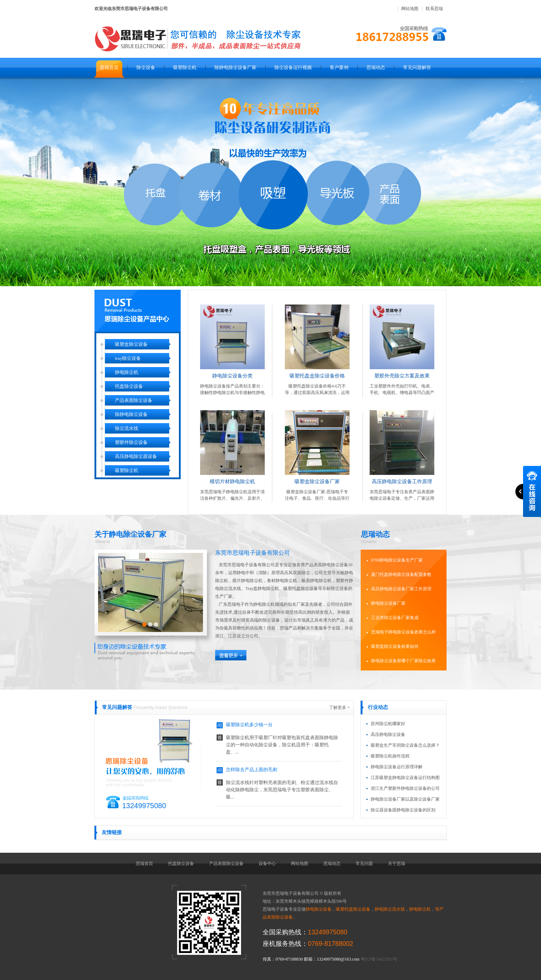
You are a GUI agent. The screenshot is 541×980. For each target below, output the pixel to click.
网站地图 (410, 9)
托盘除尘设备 (129, 386)
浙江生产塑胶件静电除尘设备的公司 (405, 788)
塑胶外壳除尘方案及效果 (402, 376)
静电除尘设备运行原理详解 (397, 767)
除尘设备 (146, 67)
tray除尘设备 (128, 358)
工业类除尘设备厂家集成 (395, 618)
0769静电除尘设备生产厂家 (397, 560)
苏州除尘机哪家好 (388, 724)
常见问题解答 (417, 67)
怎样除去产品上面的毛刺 (252, 771)
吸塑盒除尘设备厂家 (317, 482)
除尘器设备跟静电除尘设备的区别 (403, 810)
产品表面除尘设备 (134, 400)
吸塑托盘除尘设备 (353, 909)
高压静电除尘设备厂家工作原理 (401, 589)
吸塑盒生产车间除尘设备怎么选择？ (405, 745)
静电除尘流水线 (390, 909)
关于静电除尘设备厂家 (130, 534)
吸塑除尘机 (185, 67)
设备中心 (267, 864)
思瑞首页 (109, 67)
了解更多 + (339, 707)
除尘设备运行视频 (293, 67)
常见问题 (364, 864)
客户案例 (339, 67)
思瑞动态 (376, 67)
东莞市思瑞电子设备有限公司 (253, 553)
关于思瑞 (397, 864)
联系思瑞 (434, 9)
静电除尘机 (127, 372)
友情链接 (112, 832)
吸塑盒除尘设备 (131, 344)
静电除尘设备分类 (232, 376)
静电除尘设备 (319, 909)
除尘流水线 (127, 428)
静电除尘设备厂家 (388, 603)
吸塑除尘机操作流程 (390, 756)
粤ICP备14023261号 (379, 959)
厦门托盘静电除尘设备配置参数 (401, 574)
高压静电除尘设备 (388, 734)
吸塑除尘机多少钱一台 (249, 726)
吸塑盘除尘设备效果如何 (395, 646)
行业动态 (378, 707)
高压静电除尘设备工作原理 (402, 482)
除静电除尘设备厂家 (235, 67)
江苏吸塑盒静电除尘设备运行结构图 (405, 778)
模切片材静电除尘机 (232, 482)
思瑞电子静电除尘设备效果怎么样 (403, 632)
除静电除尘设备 (131, 414)
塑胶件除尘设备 (131, 442)
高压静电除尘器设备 (136, 456)
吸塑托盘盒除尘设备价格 (317, 376)
